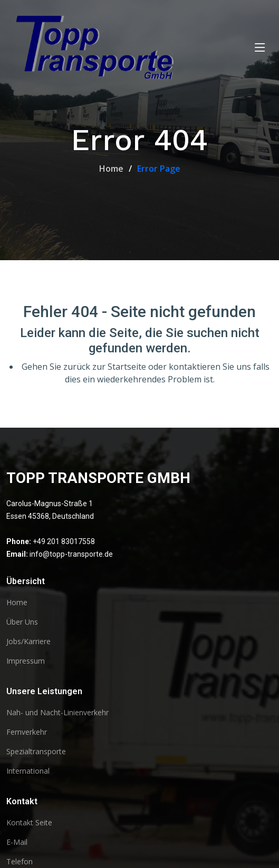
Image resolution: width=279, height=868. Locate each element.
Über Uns (22, 622)
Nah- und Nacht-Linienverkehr (57, 713)
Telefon (20, 862)
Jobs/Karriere (28, 642)
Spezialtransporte (36, 752)
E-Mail (17, 842)
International (28, 771)
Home (111, 169)
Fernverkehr (27, 732)
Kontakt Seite (29, 823)
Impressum (26, 661)
